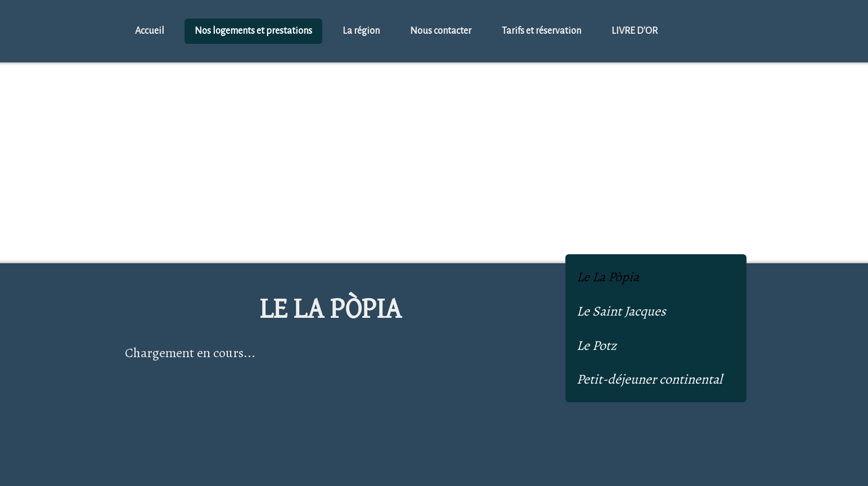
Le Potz (597, 345)
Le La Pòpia (608, 277)
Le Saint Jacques (621, 311)
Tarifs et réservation (541, 31)
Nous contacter (441, 31)
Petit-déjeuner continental (649, 379)
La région (361, 31)
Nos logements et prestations (253, 31)
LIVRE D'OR (635, 31)
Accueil (150, 31)
